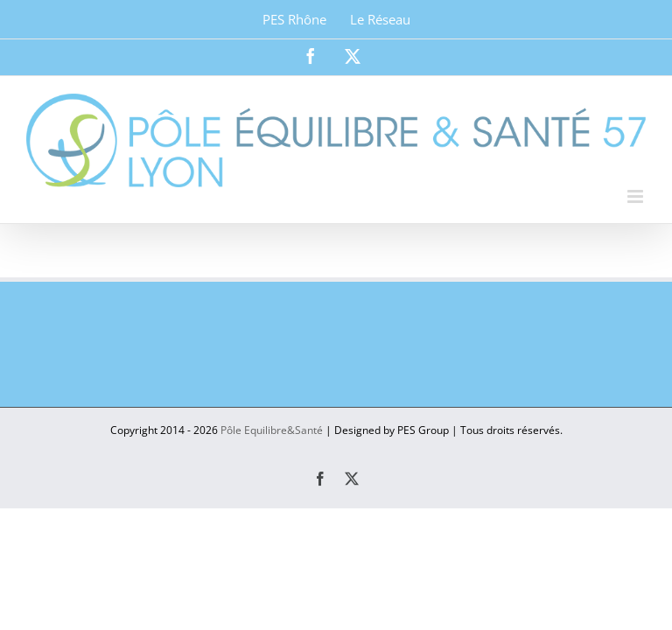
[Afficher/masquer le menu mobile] (637, 196)
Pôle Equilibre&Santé (272, 430)
